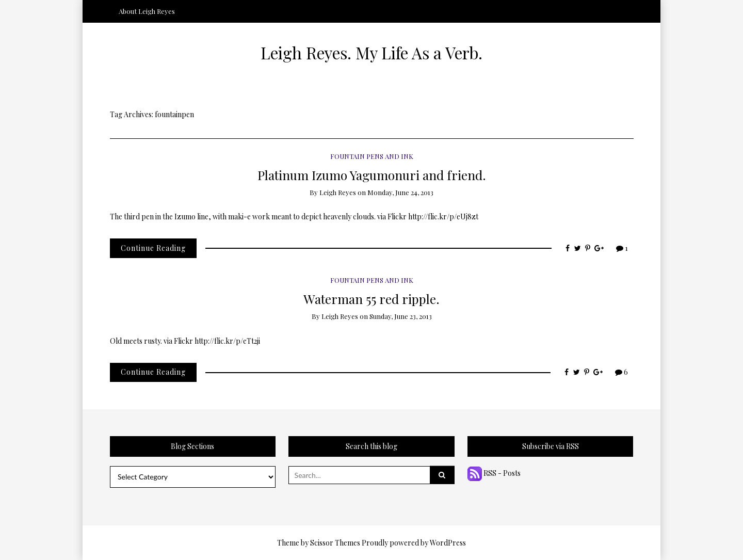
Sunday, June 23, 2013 (401, 316)
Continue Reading (153, 248)
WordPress (448, 543)
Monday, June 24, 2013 (400, 192)
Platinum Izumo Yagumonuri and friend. (372, 175)
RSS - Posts (494, 473)
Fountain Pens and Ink (372, 156)
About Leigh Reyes (147, 11)
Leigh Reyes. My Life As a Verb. (372, 53)
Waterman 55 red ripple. (372, 299)
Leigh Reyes (338, 192)
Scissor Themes (335, 543)
